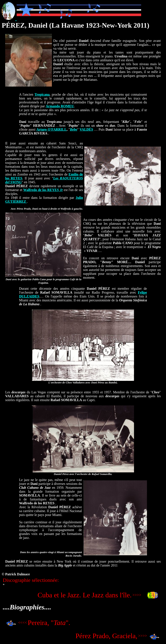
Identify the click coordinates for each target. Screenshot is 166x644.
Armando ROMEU (60, 106)
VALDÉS (86, 129)
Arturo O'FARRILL (51, 129)
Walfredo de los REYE (43, 190)
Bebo (73, 129)
